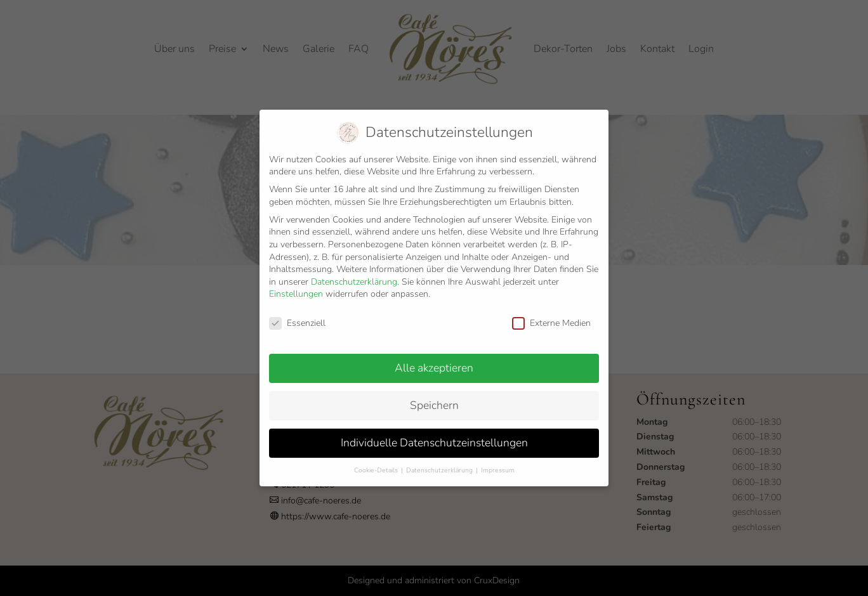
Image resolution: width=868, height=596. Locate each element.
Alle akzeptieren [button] (434, 360)
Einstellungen (296, 286)
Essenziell (297, 315)
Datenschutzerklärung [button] (440, 463)
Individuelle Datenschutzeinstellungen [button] (434, 435)
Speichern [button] (434, 398)
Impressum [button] (498, 463)
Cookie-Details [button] (377, 463)
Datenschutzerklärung (354, 274)
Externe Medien (551, 315)
